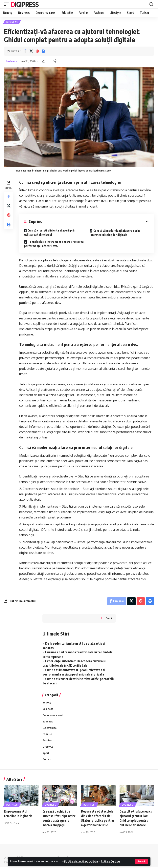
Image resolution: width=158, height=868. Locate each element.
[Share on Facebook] (25, 51)
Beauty (47, 703)
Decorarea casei (53, 716)
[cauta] (151, 4)
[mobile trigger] (7, 4)
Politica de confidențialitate (82, 861)
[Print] (43, 51)
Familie (47, 735)
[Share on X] (31, 51)
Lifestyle (48, 748)
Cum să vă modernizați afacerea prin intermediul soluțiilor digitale (115, 233)
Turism (47, 760)
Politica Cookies (112, 861)
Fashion (47, 741)
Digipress (25, 4)
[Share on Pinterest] (37, 51)
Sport (46, 754)
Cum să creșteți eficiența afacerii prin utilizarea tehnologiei (50, 233)
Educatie (48, 722)
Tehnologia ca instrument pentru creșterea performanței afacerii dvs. (48, 244)
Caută (109, 619)
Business (12, 22)
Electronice (50, 729)
